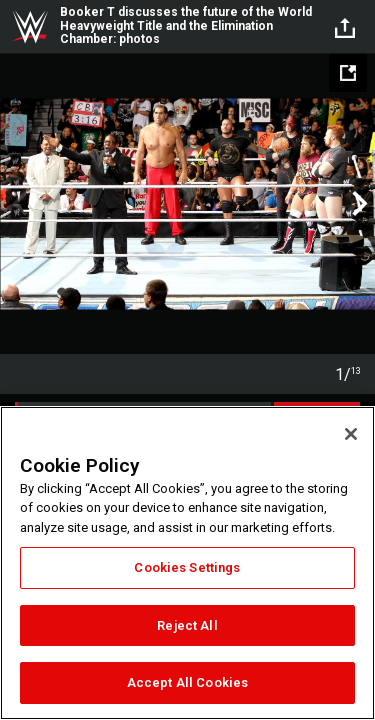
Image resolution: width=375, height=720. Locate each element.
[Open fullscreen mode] (348, 73)
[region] (187, 563)
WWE (30, 27)
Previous (17, 204)
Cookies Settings (187, 567)
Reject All (187, 625)
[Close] (351, 434)
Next (357, 204)
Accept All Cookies (187, 682)
